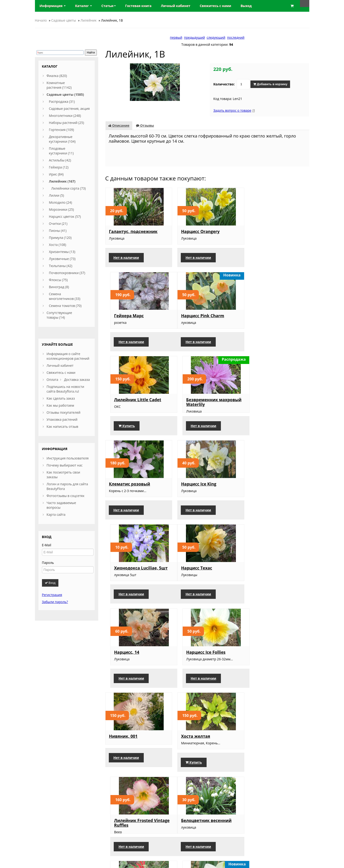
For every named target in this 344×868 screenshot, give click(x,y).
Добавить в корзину (270, 84)
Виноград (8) (59, 287)
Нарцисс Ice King (196, 404)
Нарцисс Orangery (198, 231)
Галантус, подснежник (133, 231)
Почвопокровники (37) (67, 273)
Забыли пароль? (55, 602)
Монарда (188, 661)
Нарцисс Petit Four (268, 661)
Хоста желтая (193, 572)
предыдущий (195, 37)
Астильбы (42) (60, 160)
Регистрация (52, 595)
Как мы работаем (60, 405)
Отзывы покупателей (64, 412)
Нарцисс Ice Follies (268, 488)
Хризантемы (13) (62, 252)
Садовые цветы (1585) (65, 94)
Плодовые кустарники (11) (61, 151)
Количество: (224, 84)
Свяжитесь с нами (61, 373)
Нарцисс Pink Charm (131, 315)
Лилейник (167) (62, 181)
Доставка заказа (77, 380)
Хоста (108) (58, 245)
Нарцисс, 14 (191, 488)
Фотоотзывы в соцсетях (66, 496)
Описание (119, 125)
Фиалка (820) (57, 76)
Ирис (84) (56, 174)
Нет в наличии (126, 258)
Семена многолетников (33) (65, 296)
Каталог (83, 6)
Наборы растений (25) (67, 123)
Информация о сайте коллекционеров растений (68, 356)
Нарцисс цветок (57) (65, 216)
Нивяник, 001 (123, 572)
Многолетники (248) (65, 116)
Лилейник (89, 20)
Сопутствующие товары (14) (59, 315)
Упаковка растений (62, 419)
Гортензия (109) (62, 130)
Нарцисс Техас (125, 488)
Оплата (53, 380)
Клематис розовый (130, 404)
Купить (191, 346)
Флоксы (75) (58, 280)
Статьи (109, 6)
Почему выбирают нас (65, 465)
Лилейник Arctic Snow (202, 745)
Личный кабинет (60, 365)
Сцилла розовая (126, 745)
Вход (50, 583)
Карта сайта (56, 514)
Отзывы (145, 125)
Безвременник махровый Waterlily (276, 318)
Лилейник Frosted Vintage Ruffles (276, 574)
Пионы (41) (58, 231)
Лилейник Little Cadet (202, 315)
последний (236, 37)
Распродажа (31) (62, 101)
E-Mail (47, 545)
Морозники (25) (62, 209)
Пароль (48, 563)
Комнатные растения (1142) (59, 85)
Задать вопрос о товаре (232, 110)
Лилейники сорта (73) (69, 188)
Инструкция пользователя (68, 458)
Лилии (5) (57, 195)
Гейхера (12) (59, 167)
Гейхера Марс (263, 231)
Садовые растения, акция (69, 109)
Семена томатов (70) (65, 306)
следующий (216, 37)
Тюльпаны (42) (61, 266)
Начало (41, 20)
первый (176, 37)
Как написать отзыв (62, 426)
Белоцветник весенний (134, 661)
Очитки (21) (58, 224)
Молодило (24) (61, 202)
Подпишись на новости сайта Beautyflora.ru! (65, 389)
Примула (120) (60, 238)
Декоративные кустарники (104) (62, 139)
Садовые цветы (64, 20)
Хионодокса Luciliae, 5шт (275, 404)
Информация (53, 6)
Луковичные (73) (62, 259)
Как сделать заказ (61, 398)
